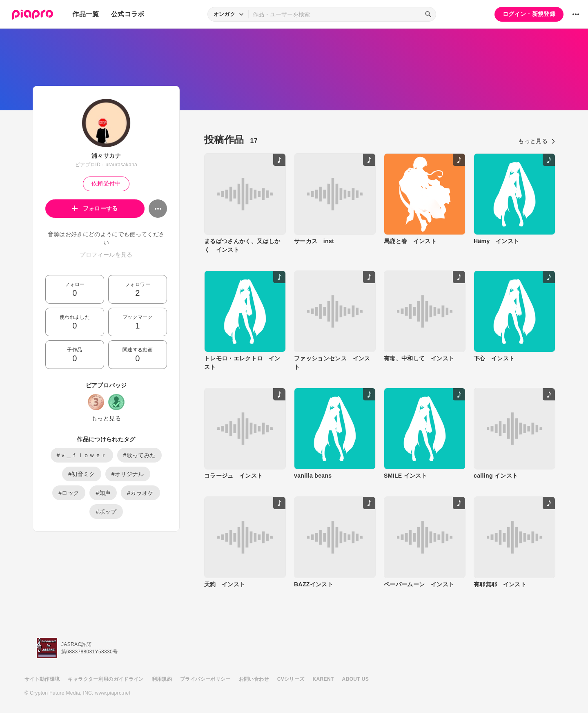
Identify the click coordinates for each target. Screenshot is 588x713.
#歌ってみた (140, 455)
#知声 (103, 493)
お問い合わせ (254, 679)
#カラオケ (140, 493)
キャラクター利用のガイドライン (106, 679)
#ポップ (106, 512)
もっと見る (106, 418)
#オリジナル (128, 474)
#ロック (69, 493)
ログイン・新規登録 (529, 14)
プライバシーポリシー (205, 679)
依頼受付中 (106, 183)
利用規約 (162, 679)
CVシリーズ (291, 679)
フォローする (95, 208)
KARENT (323, 679)
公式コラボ (128, 14)
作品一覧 (86, 14)
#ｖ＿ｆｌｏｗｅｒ (82, 455)
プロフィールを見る (106, 255)
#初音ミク (82, 474)
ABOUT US (355, 679)
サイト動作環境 (42, 679)
